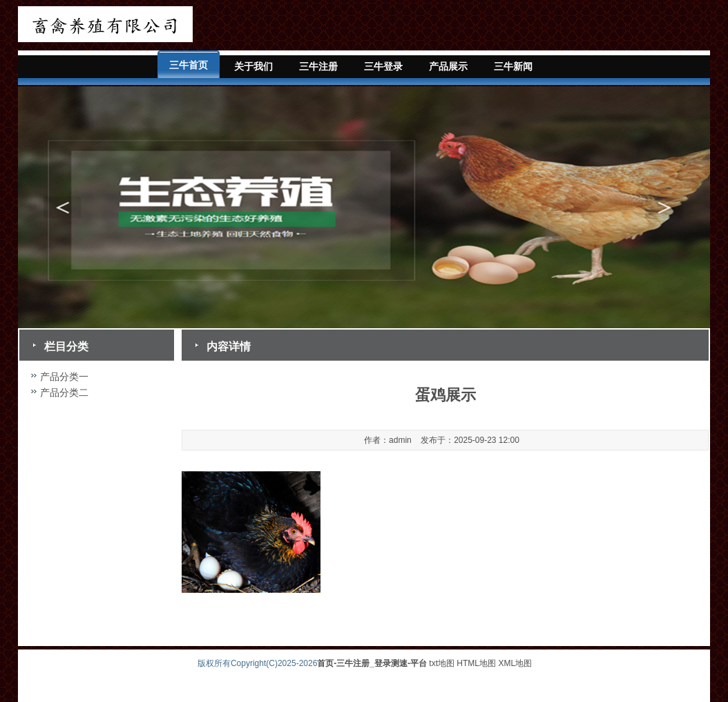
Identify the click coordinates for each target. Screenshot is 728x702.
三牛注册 (318, 66)
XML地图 (515, 663)
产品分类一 (64, 377)
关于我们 (253, 66)
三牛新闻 (513, 66)
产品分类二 (64, 392)
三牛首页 (189, 65)
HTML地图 (476, 663)
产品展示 (448, 66)
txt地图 (442, 663)
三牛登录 (383, 66)
